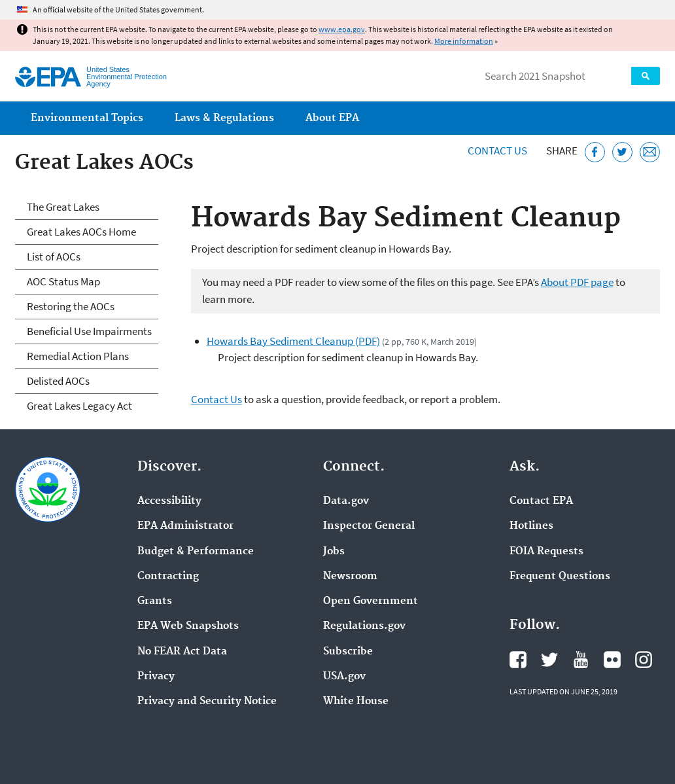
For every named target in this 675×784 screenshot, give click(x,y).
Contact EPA (541, 501)
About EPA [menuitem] (332, 118)
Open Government (371, 601)
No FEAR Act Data (182, 652)
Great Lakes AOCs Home (81, 232)
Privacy (156, 677)
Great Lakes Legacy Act (79, 406)
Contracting (168, 577)
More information (464, 41)
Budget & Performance (196, 552)
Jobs (334, 552)
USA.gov (344, 677)
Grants (155, 601)
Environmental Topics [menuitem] (87, 118)
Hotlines (531, 526)
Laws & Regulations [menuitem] (224, 118)
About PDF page (577, 282)
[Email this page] (650, 152)
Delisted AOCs (58, 381)
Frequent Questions (560, 577)
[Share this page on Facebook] (595, 152)
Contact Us (497, 151)
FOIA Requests (546, 552)
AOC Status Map (63, 281)
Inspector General (369, 526)
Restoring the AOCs (71, 306)
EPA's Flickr (612, 660)
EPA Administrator (185, 526)
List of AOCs (54, 257)
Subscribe (348, 652)
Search (646, 76)
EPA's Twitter (549, 660)
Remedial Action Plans (78, 356)
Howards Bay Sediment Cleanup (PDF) (293, 341)
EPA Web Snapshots (188, 626)
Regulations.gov (364, 626)
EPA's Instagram (644, 660)
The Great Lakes (63, 207)
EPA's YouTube (581, 660)
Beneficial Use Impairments (89, 331)
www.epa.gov (342, 29)
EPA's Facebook (518, 660)
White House (356, 702)
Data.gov (346, 501)
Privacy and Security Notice (207, 702)
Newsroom (350, 577)
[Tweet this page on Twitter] (622, 152)
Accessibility (169, 501)
